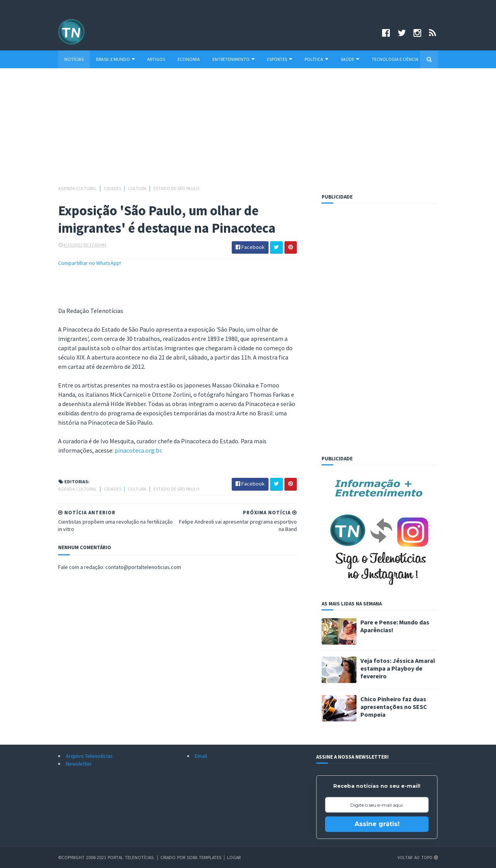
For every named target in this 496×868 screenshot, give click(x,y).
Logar (236, 857)
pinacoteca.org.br (138, 450)
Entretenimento (233, 59)
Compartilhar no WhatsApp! (90, 263)
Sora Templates (206, 857)
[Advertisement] (248, 130)
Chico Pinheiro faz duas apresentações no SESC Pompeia (394, 707)
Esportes (280, 59)
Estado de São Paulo (177, 188)
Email (201, 756)
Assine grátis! (377, 824)
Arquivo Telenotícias (89, 756)
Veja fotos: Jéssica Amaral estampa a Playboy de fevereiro (398, 668)
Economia (189, 59)
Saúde (350, 59)
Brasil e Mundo (115, 59)
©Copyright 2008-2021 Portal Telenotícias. (107, 857)
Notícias (74, 59)
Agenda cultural (78, 188)
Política (316, 59)
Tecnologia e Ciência (395, 59)
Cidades (113, 188)
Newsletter (79, 764)
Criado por (175, 857)
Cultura (138, 188)
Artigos (156, 59)
